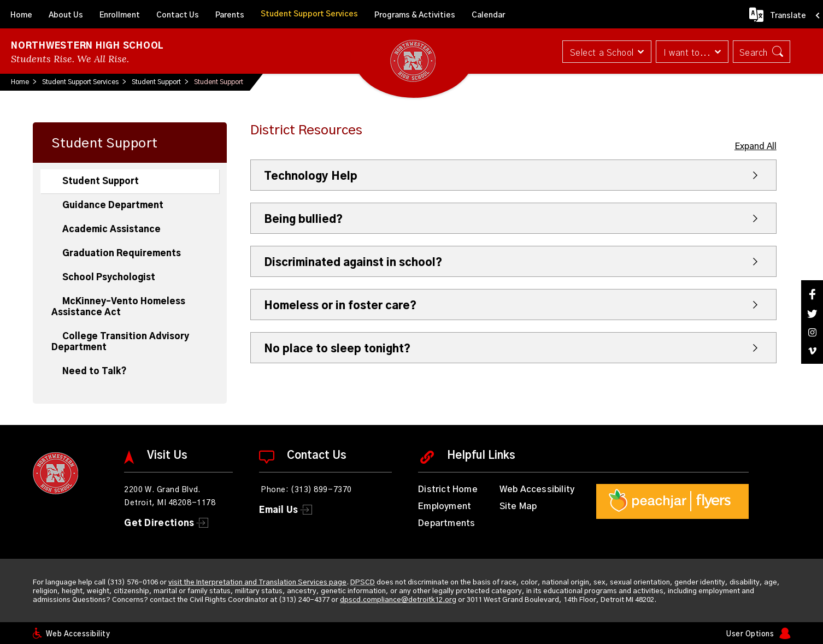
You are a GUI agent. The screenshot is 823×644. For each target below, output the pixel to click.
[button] (607, 52)
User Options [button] (750, 634)
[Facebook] (812, 294)
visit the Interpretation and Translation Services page (257, 583)
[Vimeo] (812, 351)
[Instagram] (812, 332)
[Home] (21, 14)
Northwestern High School (87, 46)
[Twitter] (812, 314)
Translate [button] (788, 16)
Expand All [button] (756, 146)
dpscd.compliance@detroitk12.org (398, 600)
